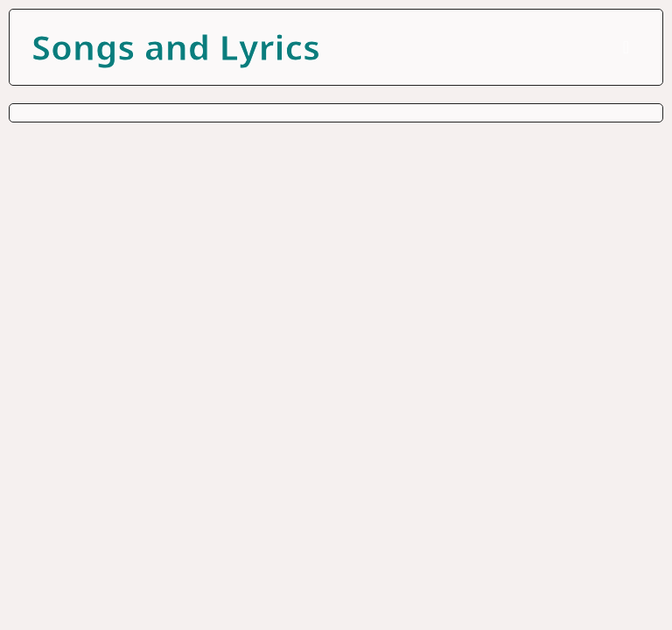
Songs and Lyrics (176, 47)
